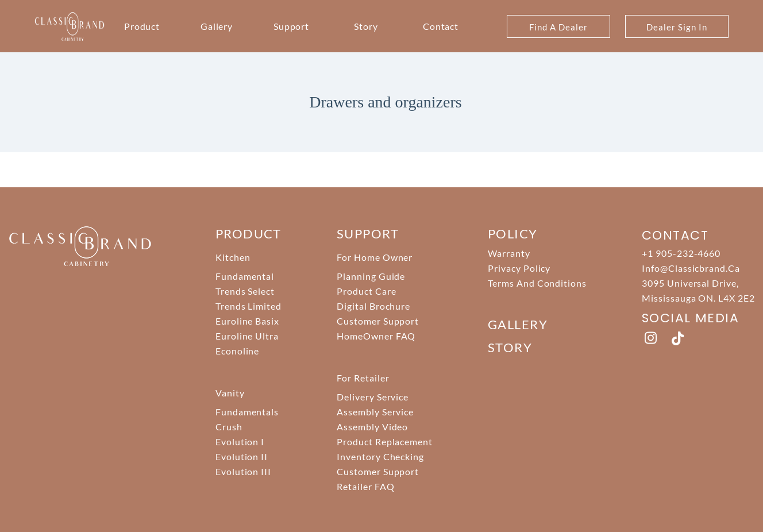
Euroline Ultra (247, 336)
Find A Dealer (558, 27)
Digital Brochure (373, 306)
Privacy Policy (519, 268)
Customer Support (378, 321)
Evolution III (243, 471)
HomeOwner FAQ (376, 336)
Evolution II (242, 456)
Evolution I (240, 442)
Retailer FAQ (366, 486)
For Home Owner (375, 257)
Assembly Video (372, 427)
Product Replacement (385, 442)
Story (366, 26)
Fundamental (245, 276)
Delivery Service (373, 397)
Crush (229, 427)
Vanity (230, 393)
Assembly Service (375, 412)
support (368, 234)
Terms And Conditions (537, 283)
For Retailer (363, 378)
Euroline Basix (247, 321)
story (510, 347)
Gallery (217, 26)
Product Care (367, 291)
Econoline (238, 351)
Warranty (509, 253)
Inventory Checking (380, 456)
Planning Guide (371, 276)
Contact (441, 26)
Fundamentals (247, 412)
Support (292, 26)
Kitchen (233, 257)
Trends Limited (248, 306)
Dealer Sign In (677, 27)
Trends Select (245, 291)
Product (142, 26)
